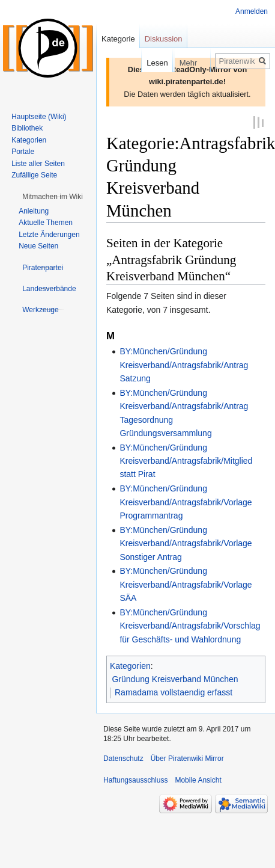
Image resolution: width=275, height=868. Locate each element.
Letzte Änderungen (49, 235)
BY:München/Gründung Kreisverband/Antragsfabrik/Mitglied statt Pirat (186, 460)
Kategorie (118, 39)
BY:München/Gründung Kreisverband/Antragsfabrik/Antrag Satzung (184, 364)
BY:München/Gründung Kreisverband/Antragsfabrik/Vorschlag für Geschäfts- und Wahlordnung (190, 625)
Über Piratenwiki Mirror (187, 758)
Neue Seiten (38, 246)
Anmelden (252, 11)
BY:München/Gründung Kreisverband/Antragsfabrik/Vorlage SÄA (186, 584)
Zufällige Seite (34, 175)
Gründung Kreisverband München (175, 679)
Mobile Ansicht (198, 780)
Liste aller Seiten (38, 164)
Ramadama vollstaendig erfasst (174, 692)
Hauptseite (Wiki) (39, 117)
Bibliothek (27, 128)
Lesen (144, 63)
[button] (53, 197)
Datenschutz (123, 758)
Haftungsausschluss (135, 780)
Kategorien (130, 665)
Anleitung (34, 211)
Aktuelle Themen (46, 223)
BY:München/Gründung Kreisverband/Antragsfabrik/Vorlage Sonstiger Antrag (186, 543)
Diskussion (164, 39)
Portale (23, 152)
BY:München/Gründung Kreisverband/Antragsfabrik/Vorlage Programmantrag (186, 501)
